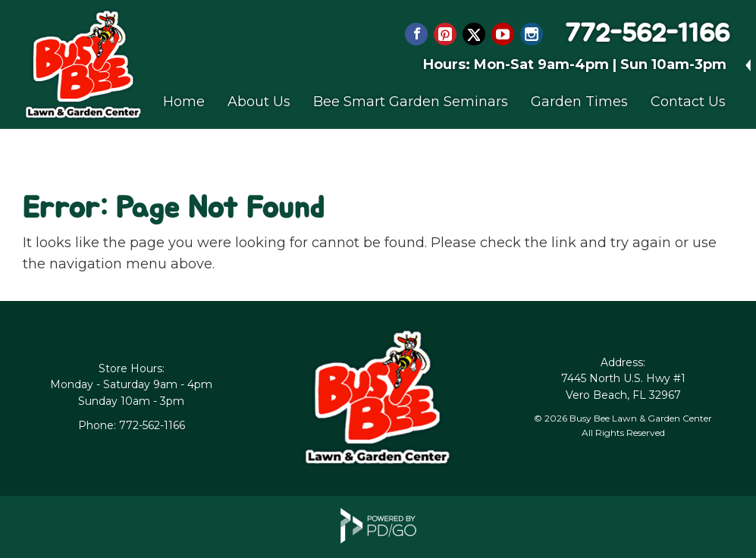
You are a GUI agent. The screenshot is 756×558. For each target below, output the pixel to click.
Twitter (474, 34)
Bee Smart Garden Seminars (411, 102)
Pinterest (445, 34)
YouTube (503, 34)
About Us (259, 102)
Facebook (416, 34)
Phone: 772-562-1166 (132, 425)
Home (184, 102)
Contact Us (688, 102)
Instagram (532, 34)
